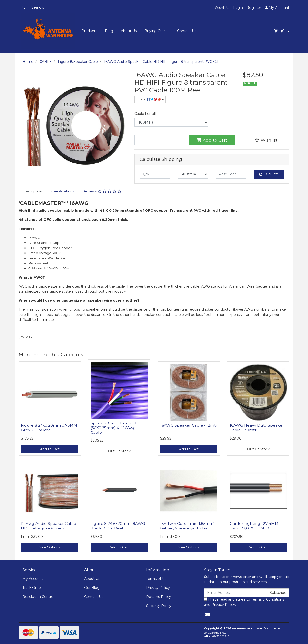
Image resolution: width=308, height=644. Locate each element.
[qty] (155, 174)
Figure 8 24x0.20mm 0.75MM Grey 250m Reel (49, 428)
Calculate (269, 174)
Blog (109, 31)
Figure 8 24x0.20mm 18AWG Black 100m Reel (118, 526)
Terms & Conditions (268, 599)
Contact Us (187, 31)
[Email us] (207, 615)
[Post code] (231, 174)
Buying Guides (157, 31)
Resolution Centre (38, 597)
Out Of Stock (119, 451)
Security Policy (159, 606)
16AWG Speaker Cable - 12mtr (189, 425)
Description (32, 191)
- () (280, 31)
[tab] (32, 191)
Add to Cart (212, 140)
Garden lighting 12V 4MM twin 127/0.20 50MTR (254, 526)
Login (238, 8)
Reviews (102, 191)
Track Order (32, 588)
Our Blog (92, 588)
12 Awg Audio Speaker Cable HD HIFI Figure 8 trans (49, 526)
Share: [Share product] (149, 99)
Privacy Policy (158, 588)
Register (254, 8)
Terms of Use (157, 579)
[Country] (193, 174)
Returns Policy (159, 597)
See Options (50, 547)
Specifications (62, 191)
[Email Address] (235, 593)
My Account (33, 579)
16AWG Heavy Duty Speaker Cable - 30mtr (257, 428)
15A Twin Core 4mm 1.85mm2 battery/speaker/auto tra (188, 526)
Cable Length (146, 114)
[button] (266, 140)
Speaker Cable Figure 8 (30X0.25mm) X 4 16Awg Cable (113, 428)
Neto (223, 633)
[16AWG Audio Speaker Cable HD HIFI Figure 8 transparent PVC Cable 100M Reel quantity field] (158, 140)
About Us (129, 31)
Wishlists (222, 8)
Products (89, 31)
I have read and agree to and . (244, 602)
